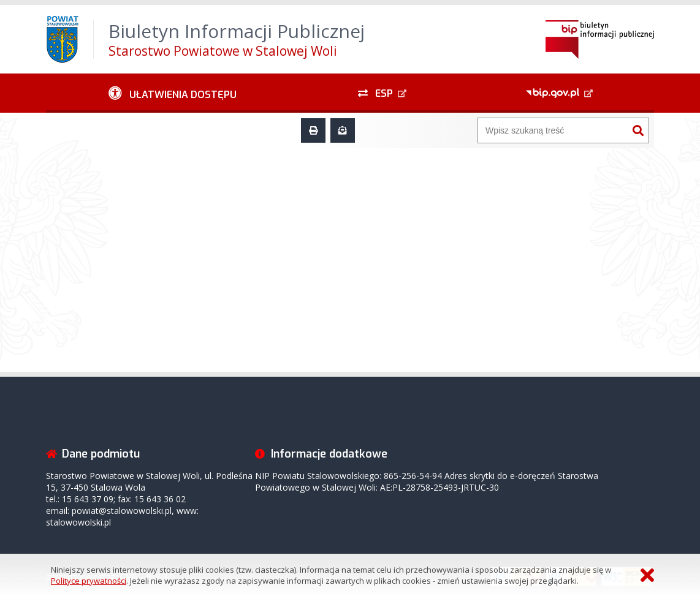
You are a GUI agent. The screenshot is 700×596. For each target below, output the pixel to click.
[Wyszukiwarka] (553, 130)
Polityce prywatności (89, 581)
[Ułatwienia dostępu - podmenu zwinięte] (173, 93)
